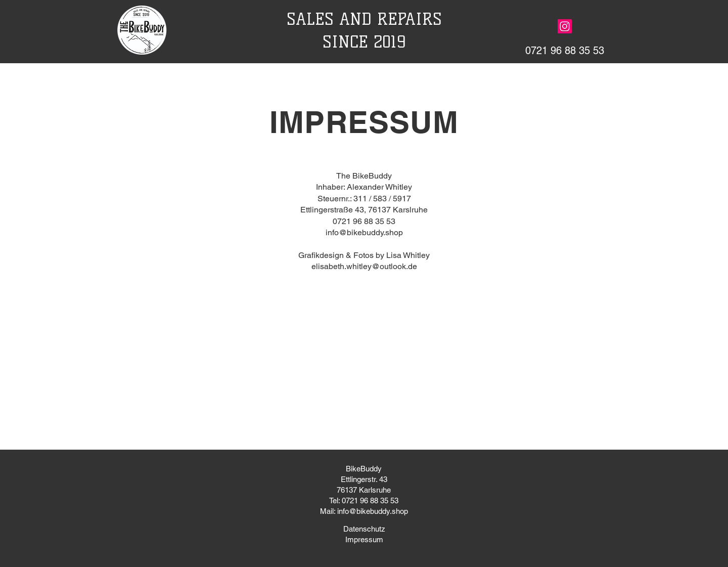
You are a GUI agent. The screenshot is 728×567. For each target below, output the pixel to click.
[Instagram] (565, 26)
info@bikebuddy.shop (364, 232)
